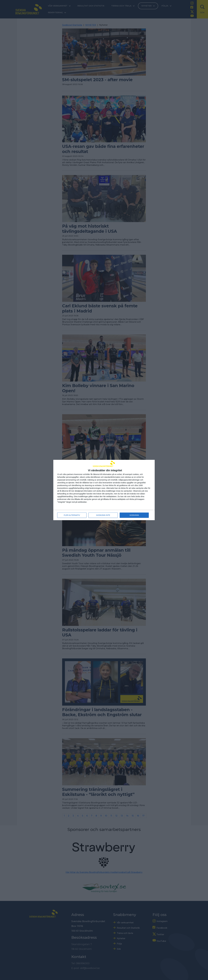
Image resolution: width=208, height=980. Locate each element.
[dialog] (104, 490)
